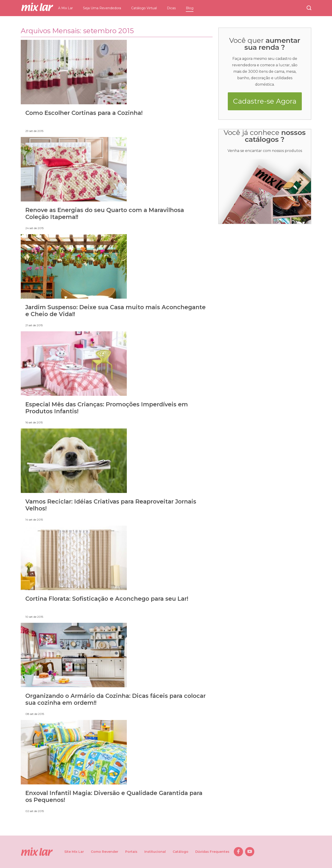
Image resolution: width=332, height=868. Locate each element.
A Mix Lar (65, 8)
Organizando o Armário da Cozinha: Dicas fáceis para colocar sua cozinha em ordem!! (116, 699)
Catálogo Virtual (144, 8)
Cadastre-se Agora (265, 101)
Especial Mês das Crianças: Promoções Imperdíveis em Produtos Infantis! (107, 408)
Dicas (171, 8)
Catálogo (181, 852)
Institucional (155, 852)
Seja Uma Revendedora (102, 8)
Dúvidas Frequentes (212, 852)
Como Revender (105, 852)
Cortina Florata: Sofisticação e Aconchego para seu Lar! (107, 599)
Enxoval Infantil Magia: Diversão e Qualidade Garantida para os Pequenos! (114, 796)
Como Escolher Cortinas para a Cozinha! (84, 113)
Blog (190, 8)
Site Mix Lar (74, 852)
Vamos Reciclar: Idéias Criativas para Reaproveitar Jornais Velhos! (111, 505)
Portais (131, 852)
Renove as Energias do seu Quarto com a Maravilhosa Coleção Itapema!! (105, 213)
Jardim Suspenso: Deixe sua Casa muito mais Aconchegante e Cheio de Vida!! (116, 311)
